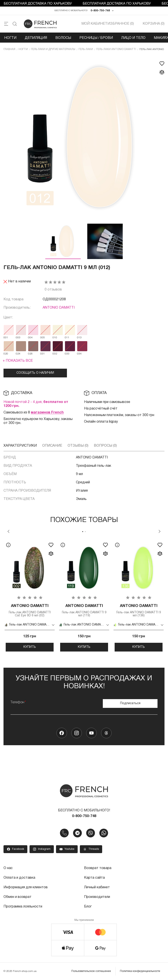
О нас (8, 868)
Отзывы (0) (78, 446)
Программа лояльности (23, 907)
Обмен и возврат (17, 897)
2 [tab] (85, 532)
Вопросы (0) (105, 446)
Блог (88, 907)
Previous (9, 531)
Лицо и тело (133, 38)
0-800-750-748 (100, 11)
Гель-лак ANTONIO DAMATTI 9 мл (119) (84, 610)
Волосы (63, 38)
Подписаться (130, 703)
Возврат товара (98, 868)
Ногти (10, 38)
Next (159, 531)
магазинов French (47, 413)
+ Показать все (18, 361)
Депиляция (36, 38)
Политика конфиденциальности (140, 971)
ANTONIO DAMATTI (59, 308)
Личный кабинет (97, 887)
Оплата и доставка (19, 878)
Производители (97, 897)
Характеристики (20, 446)
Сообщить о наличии (35, 373)
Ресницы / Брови (96, 38)
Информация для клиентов (26, 887)
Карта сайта (94, 878)
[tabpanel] (30, 595)
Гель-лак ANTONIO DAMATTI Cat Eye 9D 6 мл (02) (30, 610)
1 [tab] (83, 532)
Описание (52, 446)
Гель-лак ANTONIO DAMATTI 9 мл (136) (139, 610)
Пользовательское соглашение (91, 971)
